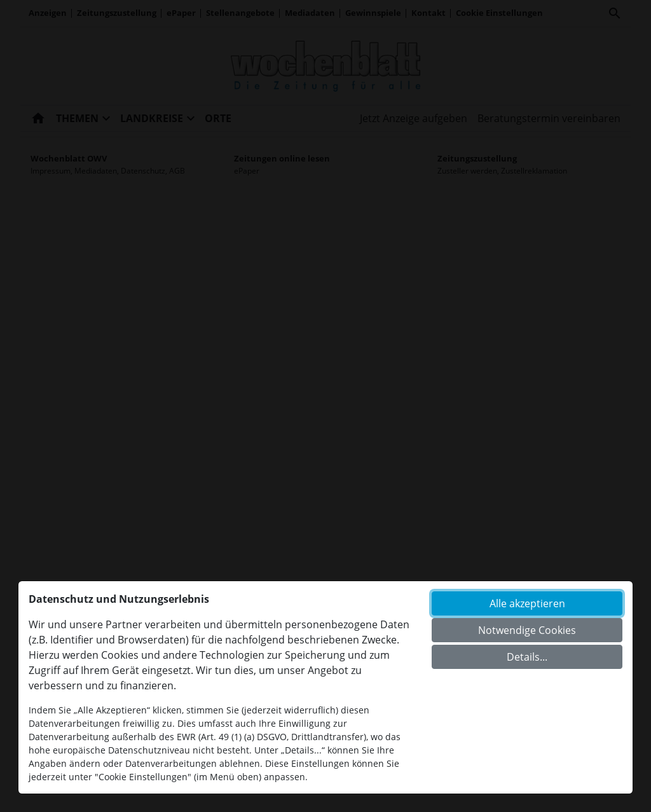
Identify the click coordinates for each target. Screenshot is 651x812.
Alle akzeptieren (527, 603)
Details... (527, 657)
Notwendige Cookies (527, 630)
